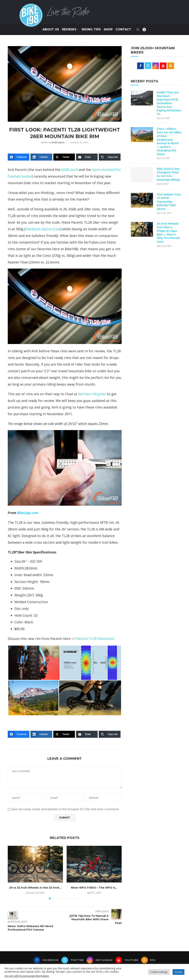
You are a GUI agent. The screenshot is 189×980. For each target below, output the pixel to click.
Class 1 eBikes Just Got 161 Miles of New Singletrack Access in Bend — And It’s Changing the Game (169, 141)
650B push (70, 170)
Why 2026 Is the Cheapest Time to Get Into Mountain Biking (168, 174)
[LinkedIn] (41, 157)
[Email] (87, 157)
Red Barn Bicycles (92, 394)
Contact (123, 29)
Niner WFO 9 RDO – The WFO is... (94, 888)
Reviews (69, 29)
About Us (51, 29)
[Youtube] (127, 960)
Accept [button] (178, 972)
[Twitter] (64, 157)
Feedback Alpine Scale (43, 229)
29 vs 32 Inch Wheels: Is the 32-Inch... (35, 888)
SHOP (108, 29)
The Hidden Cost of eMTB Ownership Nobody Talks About (169, 202)
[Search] (138, 29)
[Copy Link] (110, 157)
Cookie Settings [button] (159, 972)
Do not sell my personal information (27, 976)
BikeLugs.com (28, 513)
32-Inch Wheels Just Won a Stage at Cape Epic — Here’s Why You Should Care (168, 233)
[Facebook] (19, 157)
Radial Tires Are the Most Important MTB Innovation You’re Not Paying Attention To (169, 103)
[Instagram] (99, 960)
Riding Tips (91, 29)
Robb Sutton (58, 142)
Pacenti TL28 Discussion (95, 639)
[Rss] (148, 960)
